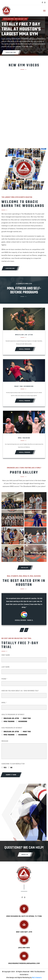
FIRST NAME (6, 655)
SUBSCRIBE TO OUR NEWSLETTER (13, 764)
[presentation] (22, 630)
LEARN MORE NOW (10, 268)
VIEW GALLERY (24, 568)
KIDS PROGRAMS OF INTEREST (12, 728)
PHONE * (4, 679)
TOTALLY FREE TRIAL (11, 52)
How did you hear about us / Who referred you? (20, 691)
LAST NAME (5, 667)
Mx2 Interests (37, 978)
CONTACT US (25, 855)
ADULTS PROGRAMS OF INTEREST (13, 714)
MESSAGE (5, 741)
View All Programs (24, 349)
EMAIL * (4, 703)
